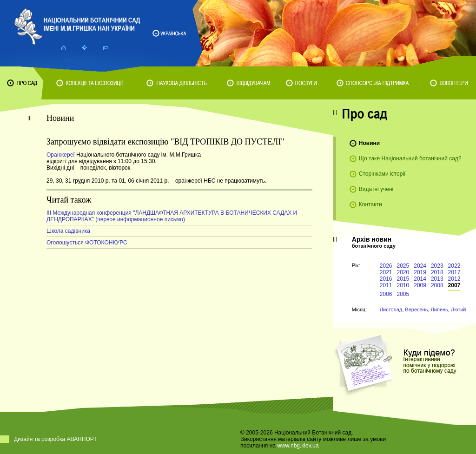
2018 (437, 272)
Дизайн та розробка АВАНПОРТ (56, 439)
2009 (420, 285)
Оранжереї (61, 155)
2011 (386, 285)
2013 (437, 279)
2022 (454, 266)
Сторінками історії (382, 174)
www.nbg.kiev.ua (298, 446)
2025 (403, 266)
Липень (440, 309)
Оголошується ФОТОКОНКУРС (87, 243)
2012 (454, 279)
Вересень (416, 309)
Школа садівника (68, 231)
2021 (386, 272)
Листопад (391, 309)
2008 (437, 285)
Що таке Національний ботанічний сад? (410, 158)
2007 (454, 285)
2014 (420, 279)
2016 (386, 279)
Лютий (459, 309)
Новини (369, 143)
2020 (403, 272)
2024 (420, 266)
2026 (386, 266)
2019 (420, 272)
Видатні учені (376, 189)
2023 (437, 266)
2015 (403, 279)
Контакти (370, 204)
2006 (386, 294)
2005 (403, 294)
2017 (454, 272)
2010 (403, 285)
